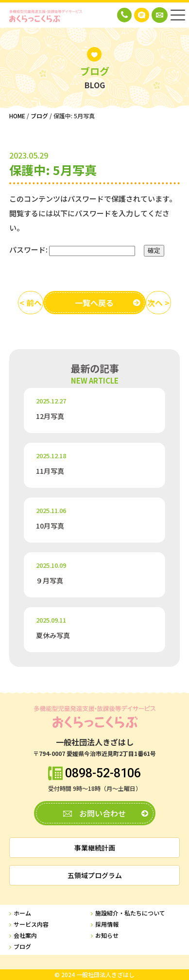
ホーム (22, 913)
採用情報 (107, 924)
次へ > (158, 303)
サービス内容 (31, 924)
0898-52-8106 (103, 773)
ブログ (22, 947)
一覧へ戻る (94, 303)
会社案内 (25, 936)
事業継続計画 (95, 848)
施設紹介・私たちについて (130, 913)
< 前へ (31, 303)
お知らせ (107, 936)
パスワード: (72, 250)
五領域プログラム (95, 875)
